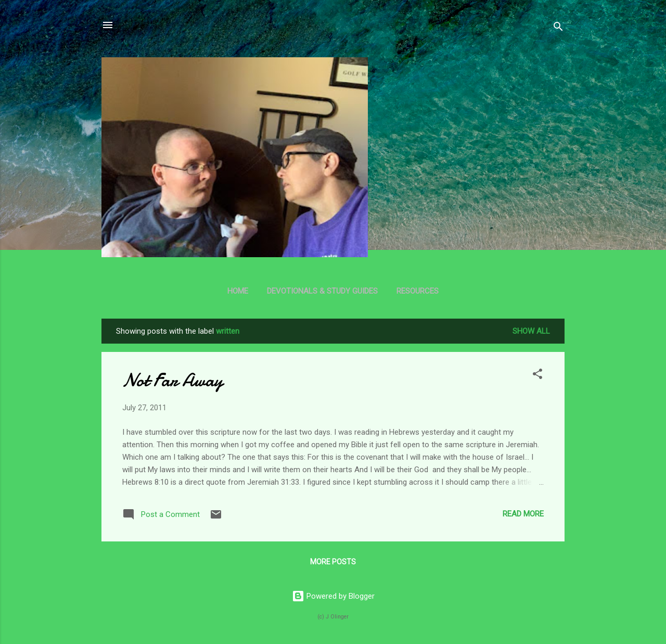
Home (238, 291)
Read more (523, 514)
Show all (531, 331)
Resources (418, 291)
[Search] (558, 28)
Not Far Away (172, 380)
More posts (333, 562)
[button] (537, 376)
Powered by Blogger (333, 596)
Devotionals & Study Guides (322, 291)
